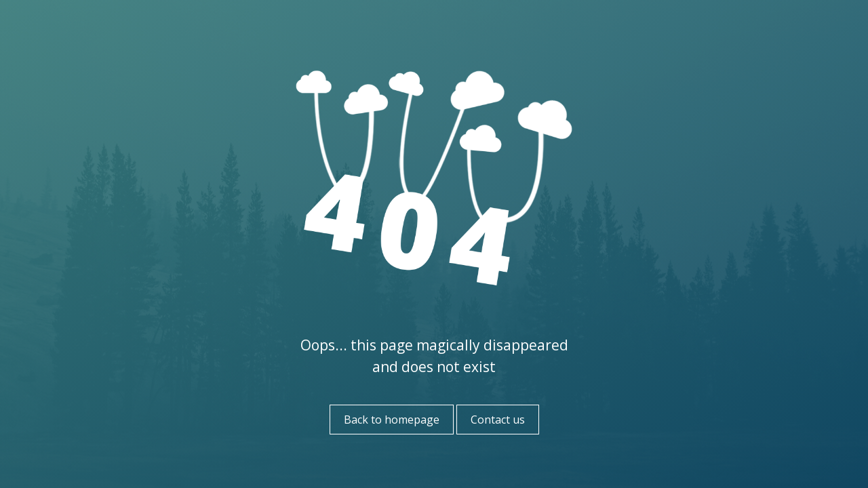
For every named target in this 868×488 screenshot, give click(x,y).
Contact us (498, 420)
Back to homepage (392, 420)
